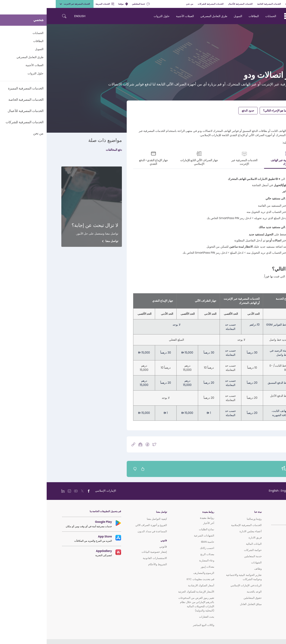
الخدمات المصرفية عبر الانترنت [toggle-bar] (28, 4)
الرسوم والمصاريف (157, 573)
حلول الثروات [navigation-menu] (115, 16)
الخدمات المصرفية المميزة (251, 4)
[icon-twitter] (108, 444)
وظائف (211, 569)
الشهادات (210, 562)
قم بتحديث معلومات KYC (154, 579)
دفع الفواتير (255, 111)
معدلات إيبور (161, 567)
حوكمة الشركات (206, 550)
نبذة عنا (211, 512)
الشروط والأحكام (111, 564)
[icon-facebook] (101, 444)
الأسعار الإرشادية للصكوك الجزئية (150, 592)
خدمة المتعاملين (94, 4)
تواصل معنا (65, 241)
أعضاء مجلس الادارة (204, 531)
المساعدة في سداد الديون (105, 531)
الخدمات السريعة (58, 4)
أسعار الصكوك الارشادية (155, 585)
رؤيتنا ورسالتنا (208, 519)
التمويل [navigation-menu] (191, 16)
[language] (236, 491)
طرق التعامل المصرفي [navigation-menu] (167, 16)
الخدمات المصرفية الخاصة (222, 4)
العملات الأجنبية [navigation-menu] (138, 16)
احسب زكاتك (160, 548)
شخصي (271, 4)
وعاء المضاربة (160, 560)
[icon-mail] (94, 444)
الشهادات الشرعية (157, 536)
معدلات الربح (161, 554)
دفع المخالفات (67, 150)
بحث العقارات (160, 617)
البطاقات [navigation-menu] (207, 16)
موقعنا (76, 4)
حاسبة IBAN (161, 542)
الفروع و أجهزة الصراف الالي (104, 525)
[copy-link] (87, 444)
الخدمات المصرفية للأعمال (194, 4)
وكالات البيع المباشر (157, 625)
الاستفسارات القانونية (108, 558)
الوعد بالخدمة (208, 592)
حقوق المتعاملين (206, 598)
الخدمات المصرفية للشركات (164, 4)
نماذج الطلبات (160, 529)
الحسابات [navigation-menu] (224, 16)
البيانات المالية (207, 544)
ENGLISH (33, 16)
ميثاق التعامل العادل (204, 604)
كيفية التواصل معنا (110, 519)
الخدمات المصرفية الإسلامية (200, 525)
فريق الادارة (208, 538)
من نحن (143, 4)
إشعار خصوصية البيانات (108, 552)
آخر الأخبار (162, 523)
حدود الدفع (201, 111)
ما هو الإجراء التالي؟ (228, 111)
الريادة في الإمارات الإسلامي (199, 585)
